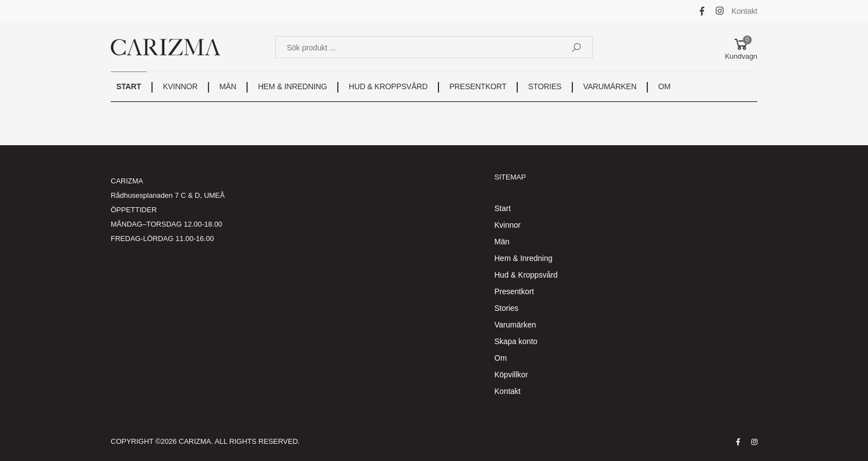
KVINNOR (180, 86)
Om (501, 358)
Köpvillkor (511, 375)
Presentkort (514, 291)
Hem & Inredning (523, 258)
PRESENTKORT (478, 86)
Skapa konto (516, 341)
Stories (507, 308)
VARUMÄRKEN (610, 86)
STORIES (545, 86)
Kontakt (745, 11)
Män (502, 242)
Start (503, 208)
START (129, 86)
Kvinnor (507, 225)
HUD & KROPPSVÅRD (388, 86)
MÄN (228, 86)
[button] (741, 47)
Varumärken (515, 325)
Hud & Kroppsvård (526, 275)
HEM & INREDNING (293, 86)
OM (664, 86)
